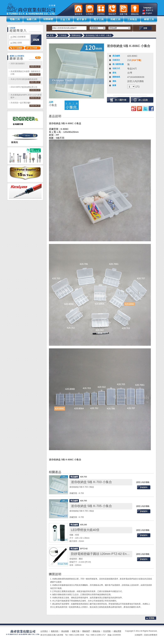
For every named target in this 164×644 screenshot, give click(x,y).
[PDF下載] (136, 60)
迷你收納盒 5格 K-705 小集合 (91, 506)
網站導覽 (117, 631)
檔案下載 (76, 631)
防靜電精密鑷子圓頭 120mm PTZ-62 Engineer (103, 554)
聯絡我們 (86, 631)
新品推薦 (65, 631)
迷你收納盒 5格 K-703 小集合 (91, 482)
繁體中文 (148, 10)
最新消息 (55, 631)
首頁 (52, 35)
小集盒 (53, 105)
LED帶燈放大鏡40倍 (85, 530)
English (147, 13)
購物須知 (96, 631)
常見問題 (107, 631)
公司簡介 (44, 631)
